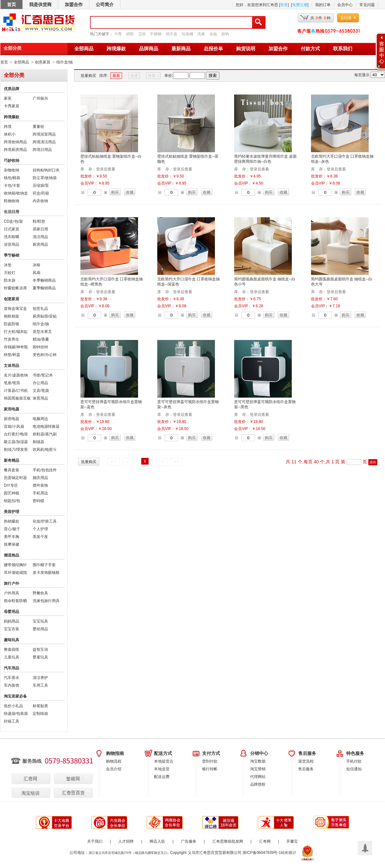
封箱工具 (12, 721)
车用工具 (40, 685)
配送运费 (162, 777)
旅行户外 (12, 583)
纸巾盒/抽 (65, 62)
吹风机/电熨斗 (45, 450)
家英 (8, 98)
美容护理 (12, 512)
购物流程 (114, 761)
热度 (134, 76)
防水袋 (10, 280)
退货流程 (306, 761)
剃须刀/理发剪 (16, 450)
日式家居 (12, 229)
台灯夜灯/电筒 (16, 434)
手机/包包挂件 (45, 470)
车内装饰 (12, 685)
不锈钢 (156, 34)
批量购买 (88, 76)
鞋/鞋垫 (39, 221)
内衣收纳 (40, 201)
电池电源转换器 (46, 426)
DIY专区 (11, 485)
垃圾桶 (187, 34)
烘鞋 (130, 34)
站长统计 (289, 853)
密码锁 (38, 501)
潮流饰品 (12, 555)
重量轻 (38, 127)
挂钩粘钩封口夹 (46, 170)
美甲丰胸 (12, 537)
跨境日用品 (42, 150)
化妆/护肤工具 (45, 521)
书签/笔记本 (43, 375)
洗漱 (201, 34)
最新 (116, 76)
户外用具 (12, 593)
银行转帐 (210, 769)
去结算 (346, 18)
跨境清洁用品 (44, 142)
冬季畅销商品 (44, 280)
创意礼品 (40, 309)
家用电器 (12, 409)
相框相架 (12, 316)
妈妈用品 (12, 621)
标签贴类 (40, 706)
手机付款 (354, 761)
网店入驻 (157, 841)
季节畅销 (12, 255)
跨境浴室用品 (44, 134)
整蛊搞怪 (12, 649)
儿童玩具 (12, 657)
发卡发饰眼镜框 (46, 573)
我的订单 (323, 5)
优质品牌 (12, 89)
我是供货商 (40, 4)
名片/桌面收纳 (16, 375)
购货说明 (246, 49)
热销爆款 (12, 521)
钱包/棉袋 (12, 178)
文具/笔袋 (41, 391)
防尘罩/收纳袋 (45, 178)
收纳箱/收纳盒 (16, 193)
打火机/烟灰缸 (16, 332)
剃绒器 (38, 442)
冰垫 (8, 265)
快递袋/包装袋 (16, 714)
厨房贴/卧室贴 (45, 316)
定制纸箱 (40, 714)
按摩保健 (12, 544)
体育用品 (40, 398)
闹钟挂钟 (40, 347)
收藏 (130, 192)
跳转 (373, 462)
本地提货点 (164, 761)
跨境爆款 (116, 49)
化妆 (213, 34)
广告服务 (189, 841)
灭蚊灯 (10, 273)
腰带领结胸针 (15, 565)
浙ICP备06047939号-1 (262, 853)
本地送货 (162, 769)
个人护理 (40, 529)
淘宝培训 (25, 787)
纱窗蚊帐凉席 (15, 288)
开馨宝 (292, 841)
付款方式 (310, 49)
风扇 (37, 273)
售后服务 (306, 769)
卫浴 (142, 34)
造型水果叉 (42, 332)
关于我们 (95, 841)
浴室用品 (12, 244)
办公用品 (40, 383)
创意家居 (43, 62)
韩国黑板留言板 (17, 398)
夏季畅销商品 (44, 288)
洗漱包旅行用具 (46, 601)
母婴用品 (12, 612)
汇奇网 (25, 773)
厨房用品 (40, 244)
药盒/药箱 (41, 193)
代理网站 (258, 777)
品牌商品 (149, 49)
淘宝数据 (258, 761)
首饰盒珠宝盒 (15, 309)
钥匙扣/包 (12, 501)
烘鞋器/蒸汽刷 (45, 434)
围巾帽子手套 (44, 565)
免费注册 (300, 5)
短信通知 (354, 769)
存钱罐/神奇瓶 (16, 347)
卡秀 (118, 34)
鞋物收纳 (12, 201)
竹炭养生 (12, 339)
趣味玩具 (12, 640)
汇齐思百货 (65, 787)
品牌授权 (258, 784)
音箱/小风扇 (14, 426)
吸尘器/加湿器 (16, 442)
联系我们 (343, 49)
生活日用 (12, 212)
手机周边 (40, 493)
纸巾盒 (172, 34)
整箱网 (65, 773)
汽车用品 (12, 668)
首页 (12, 4)
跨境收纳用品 (15, 142)
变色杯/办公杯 (45, 355)
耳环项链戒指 (15, 573)
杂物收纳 (12, 170)
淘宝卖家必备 (15, 696)
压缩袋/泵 (41, 186)
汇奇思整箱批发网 (228, 841)
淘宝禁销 (258, 769)
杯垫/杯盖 (12, 355)
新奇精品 (12, 460)
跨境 (8, 127)
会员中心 (345, 5)
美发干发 (40, 537)
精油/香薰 (41, 339)
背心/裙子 (12, 529)
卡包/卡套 (12, 186)
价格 (153, 76)
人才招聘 (126, 841)
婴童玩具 (40, 657)
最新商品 (181, 49)
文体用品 (12, 366)
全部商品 (84, 49)
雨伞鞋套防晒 (15, 601)
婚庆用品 (40, 478)
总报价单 (213, 49)
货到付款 (210, 761)
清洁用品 (40, 237)
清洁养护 (40, 678)
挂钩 (225, 34)
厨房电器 (12, 419)
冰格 (37, 265)
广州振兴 (40, 98)
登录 (284, 5)
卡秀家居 (12, 106)
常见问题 (367, 5)
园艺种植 (12, 493)
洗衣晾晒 (12, 237)
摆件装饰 (40, 485)
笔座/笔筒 (12, 383)
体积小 (10, 134)
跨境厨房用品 (15, 150)
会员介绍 (114, 769)
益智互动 (40, 649)
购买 (115, 192)
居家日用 (40, 229)
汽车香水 (12, 678)
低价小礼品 (13, 706)
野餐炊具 (40, 593)
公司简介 (105, 4)
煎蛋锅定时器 (15, 478)
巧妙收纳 (12, 161)
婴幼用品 (40, 629)
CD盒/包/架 (13, 221)
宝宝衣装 (12, 629)
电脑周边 (40, 419)
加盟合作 (74, 4)
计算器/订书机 (16, 391)
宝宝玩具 (40, 621)
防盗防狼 (12, 324)
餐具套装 (12, 470)
